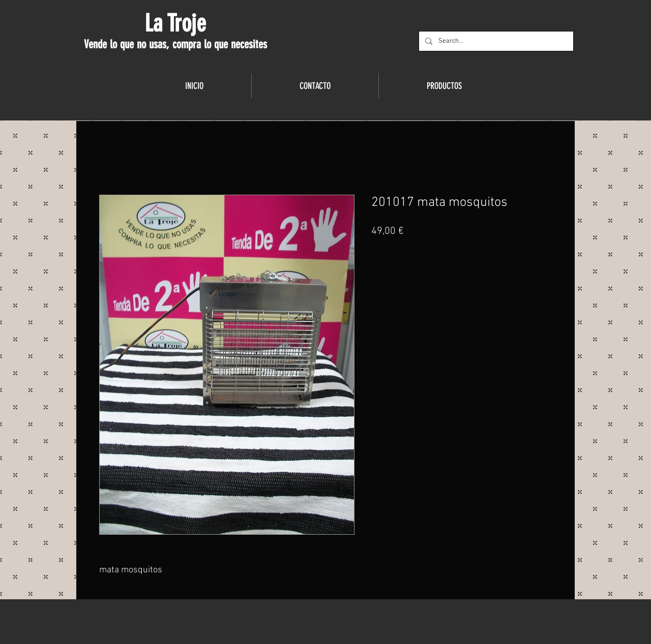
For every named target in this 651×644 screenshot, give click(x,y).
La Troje (175, 23)
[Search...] (495, 41)
